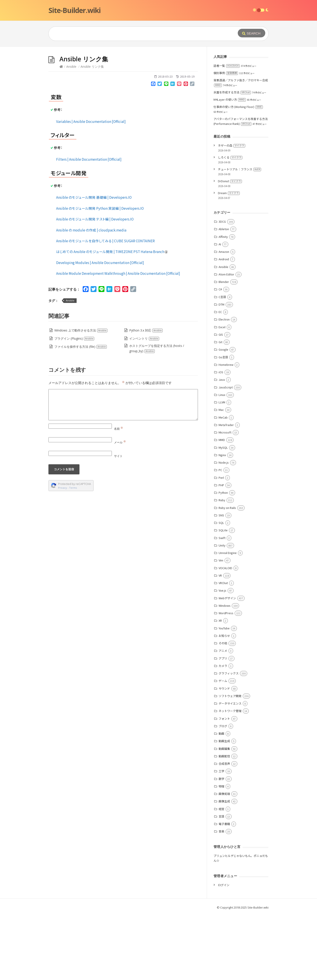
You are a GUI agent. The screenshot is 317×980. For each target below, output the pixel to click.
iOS (221, 438)
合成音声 (224, 830)
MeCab (223, 483)
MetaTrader (226, 491)
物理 (221, 852)
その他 (223, 709)
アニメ (223, 717)
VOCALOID (225, 634)
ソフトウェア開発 (230, 762)
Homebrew (226, 431)
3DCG (222, 287)
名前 (119, 495)
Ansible (71, 132)
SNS (221, 581)
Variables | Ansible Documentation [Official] (91, 187)
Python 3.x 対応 (146, 396)
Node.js (224, 528)
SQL (221, 589)
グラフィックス (229, 739)
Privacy (63, 554)
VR (220, 641)
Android (224, 325)
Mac (221, 476)
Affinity (223, 303)
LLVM (222, 468)
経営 (221, 875)
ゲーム (223, 747)
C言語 (222, 363)
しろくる (230, 223)
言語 (221, 882)
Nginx (222, 521)
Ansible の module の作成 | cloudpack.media (91, 296)
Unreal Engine (228, 619)
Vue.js (222, 656)
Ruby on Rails (227, 574)
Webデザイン (227, 664)
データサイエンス (230, 769)
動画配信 (224, 822)
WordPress (226, 679)
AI (220, 310)
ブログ (223, 792)
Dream (229, 259)
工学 (221, 837)
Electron (224, 385)
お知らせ (224, 702)
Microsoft (225, 498)
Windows (225, 671)
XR (220, 686)
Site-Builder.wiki (75, 10)
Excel (222, 393)
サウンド (224, 754)
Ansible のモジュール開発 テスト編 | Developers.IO (95, 285)
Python (223, 558)
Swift (222, 604)
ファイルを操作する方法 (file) (81, 413)
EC (220, 378)
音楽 (221, 897)
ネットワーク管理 (230, 777)
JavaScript (226, 453)
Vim (221, 626)
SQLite (223, 596)
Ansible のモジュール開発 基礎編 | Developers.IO (94, 263)
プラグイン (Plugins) (74, 404)
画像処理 (224, 860)
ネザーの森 (232, 211)
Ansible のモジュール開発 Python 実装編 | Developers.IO (100, 274)
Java (222, 445)
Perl (221, 544)
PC (220, 536)
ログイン (224, 951)
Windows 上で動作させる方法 (81, 396)
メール (120, 508)
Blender (224, 348)
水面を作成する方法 (232, 158)
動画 (221, 799)
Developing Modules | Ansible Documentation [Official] (100, 328)
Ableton (224, 295)
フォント (224, 784)
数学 (221, 845)
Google (223, 415)
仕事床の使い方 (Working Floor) (238, 173)
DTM (221, 370)
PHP (221, 551)
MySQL (223, 513)
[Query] (136, 34)
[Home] (61, 132)
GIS (221, 400)
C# (220, 355)
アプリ (223, 724)
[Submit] (252, 33)
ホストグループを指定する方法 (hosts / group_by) (157, 414)
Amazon (224, 318)
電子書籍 (224, 890)
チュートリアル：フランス (240, 235)
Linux (222, 461)
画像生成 (224, 867)
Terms (73, 554)
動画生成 (224, 807)
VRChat (223, 649)
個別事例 (226, 139)
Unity (222, 611)
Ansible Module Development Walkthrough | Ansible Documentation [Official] (118, 339)
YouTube (224, 694)
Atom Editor (226, 340)
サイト (118, 522)
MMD (222, 506)
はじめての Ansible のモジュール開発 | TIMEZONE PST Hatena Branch (112, 317)
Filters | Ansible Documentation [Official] (89, 225)
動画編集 (224, 815)
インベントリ (144, 404)
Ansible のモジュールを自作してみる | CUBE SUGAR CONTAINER (105, 307)
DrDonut (230, 247)
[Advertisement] (158, 80)
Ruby (222, 566)
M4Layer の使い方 (230, 165)
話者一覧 (227, 132)
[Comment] (123, 471)
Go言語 (223, 423)
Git (220, 408)
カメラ (223, 732)
